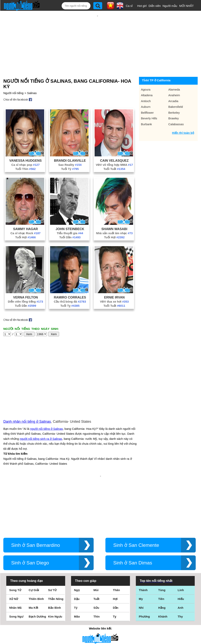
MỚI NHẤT (186, 6)
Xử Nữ (14, 544)
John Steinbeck (70, 216)
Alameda (174, 77)
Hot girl (142, 6)
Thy (180, 562)
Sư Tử (52, 535)
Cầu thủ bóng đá (70, 289)
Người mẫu (170, 6)
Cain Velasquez (114, 148)
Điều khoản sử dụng (100, 602)
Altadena (147, 82)
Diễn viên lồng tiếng (25, 289)
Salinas (32, 80)
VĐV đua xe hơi (114, 289)
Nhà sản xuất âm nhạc (114, 220)
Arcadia (173, 88)
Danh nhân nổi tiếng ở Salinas (27, 379)
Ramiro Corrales (70, 285)
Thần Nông (56, 544)
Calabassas (176, 111)
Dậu (77, 544)
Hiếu (181, 544)
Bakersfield (176, 94)
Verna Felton (26, 285)
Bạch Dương (37, 562)
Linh (181, 535)
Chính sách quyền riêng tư (100, 622)
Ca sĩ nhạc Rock (25, 220)
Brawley (174, 106)
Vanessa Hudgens (25, 148)
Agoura (146, 77)
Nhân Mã (15, 553)
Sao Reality (70, 152)
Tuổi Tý (70, 156)
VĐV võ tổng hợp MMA (114, 152)
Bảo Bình (55, 553)
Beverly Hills (149, 106)
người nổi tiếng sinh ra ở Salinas (41, 397)
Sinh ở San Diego (30, 508)
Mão (77, 562)
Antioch (146, 88)
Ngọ (77, 535)
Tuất (96, 544)
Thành (143, 535)
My (141, 544)
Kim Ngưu (55, 562)
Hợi (115, 544)
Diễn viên (155, 6)
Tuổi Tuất (114, 156)
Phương (144, 562)
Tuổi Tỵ (70, 293)
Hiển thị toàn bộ (183, 120)
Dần (116, 553)
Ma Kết (33, 553)
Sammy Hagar (26, 216)
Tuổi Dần (70, 224)
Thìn (97, 562)
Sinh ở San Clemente (136, 490)
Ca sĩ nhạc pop (26, 152)
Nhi (141, 553)
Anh (180, 553)
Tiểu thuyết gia (70, 220)
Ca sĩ (129, 6)
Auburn (146, 94)
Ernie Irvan (114, 285)
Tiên (161, 544)
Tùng (162, 535)
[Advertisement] (98, 37)
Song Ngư (16, 562)
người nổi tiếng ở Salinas (47, 387)
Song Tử (15, 535)
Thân (116, 535)
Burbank (146, 111)
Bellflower (147, 100)
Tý (76, 553)
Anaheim (174, 82)
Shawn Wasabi (114, 216)
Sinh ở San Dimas (133, 508)
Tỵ (115, 562)
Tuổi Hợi (26, 224)
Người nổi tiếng (13, 80)
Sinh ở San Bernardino (36, 490)
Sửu (96, 553)
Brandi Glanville (70, 148)
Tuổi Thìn (26, 156)
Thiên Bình (36, 544)
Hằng (162, 553)
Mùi (96, 535)
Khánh (163, 562)
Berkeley (174, 100)
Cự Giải (34, 535)
